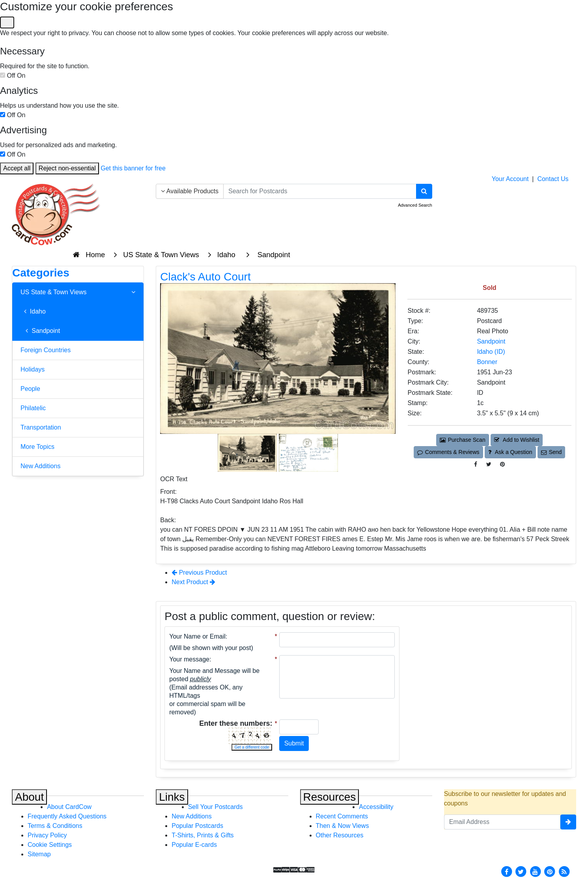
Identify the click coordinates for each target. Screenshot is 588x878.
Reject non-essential (67, 168)
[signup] (568, 822)
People (30, 389)
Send (551, 452)
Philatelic (33, 408)
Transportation (41, 427)
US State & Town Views (78, 292)
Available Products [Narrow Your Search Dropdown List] (190, 191)
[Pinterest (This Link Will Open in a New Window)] (502, 464)
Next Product (193, 582)
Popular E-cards (194, 845)
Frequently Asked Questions (67, 816)
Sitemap (39, 854)
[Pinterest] (550, 871)
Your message (189, 659)
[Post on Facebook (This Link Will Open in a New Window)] (476, 464)
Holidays (33, 369)
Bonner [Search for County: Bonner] (487, 362)
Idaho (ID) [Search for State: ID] (491, 352)
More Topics (37, 447)
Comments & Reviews (448, 452)
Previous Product (199, 573)
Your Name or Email (197, 636)
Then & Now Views (343, 826)
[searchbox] (320, 191)
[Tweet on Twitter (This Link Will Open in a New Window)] (489, 464)
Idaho (33, 311)
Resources (330, 797)
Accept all (17, 168)
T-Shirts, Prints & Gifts (203, 835)
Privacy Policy (47, 835)
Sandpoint (40, 331)
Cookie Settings (50, 845)
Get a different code (252, 747)
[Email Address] (502, 822)
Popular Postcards (197, 826)
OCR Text (174, 479)
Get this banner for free (133, 168)
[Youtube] (535, 871)
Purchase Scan (463, 440)
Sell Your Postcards (216, 807)
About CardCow (69, 807)
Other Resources (340, 835)
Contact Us (553, 179)
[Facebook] (506, 871)
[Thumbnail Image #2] (308, 452)
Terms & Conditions (55, 826)
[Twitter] (521, 871)
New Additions (40, 466)
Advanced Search (415, 205)
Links (172, 797)
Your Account (510, 179)
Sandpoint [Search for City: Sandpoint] (491, 341)
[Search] (424, 191)
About (29, 797)
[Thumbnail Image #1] (248, 452)
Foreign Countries (46, 350)
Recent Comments (342, 816)
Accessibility (376, 807)
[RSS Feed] (564, 871)
